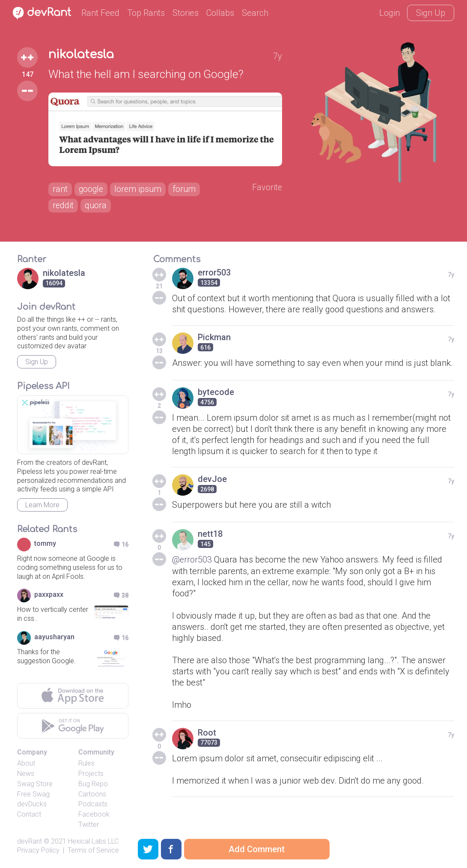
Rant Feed (100, 13)
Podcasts (93, 804)
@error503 (192, 560)
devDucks (32, 804)
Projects (91, 774)
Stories (186, 13)
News (26, 774)
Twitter (89, 825)
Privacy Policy (38, 850)
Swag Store (35, 784)
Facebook (94, 814)
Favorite (267, 188)
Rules (86, 763)
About (26, 763)
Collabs (220, 13)
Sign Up (431, 13)
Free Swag (33, 794)
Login (390, 13)
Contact (29, 814)
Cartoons (92, 794)
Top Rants (146, 13)
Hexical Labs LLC (93, 841)
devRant (30, 841)
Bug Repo (93, 784)
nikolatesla (82, 55)
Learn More (42, 505)
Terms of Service (93, 850)
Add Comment (257, 849)
